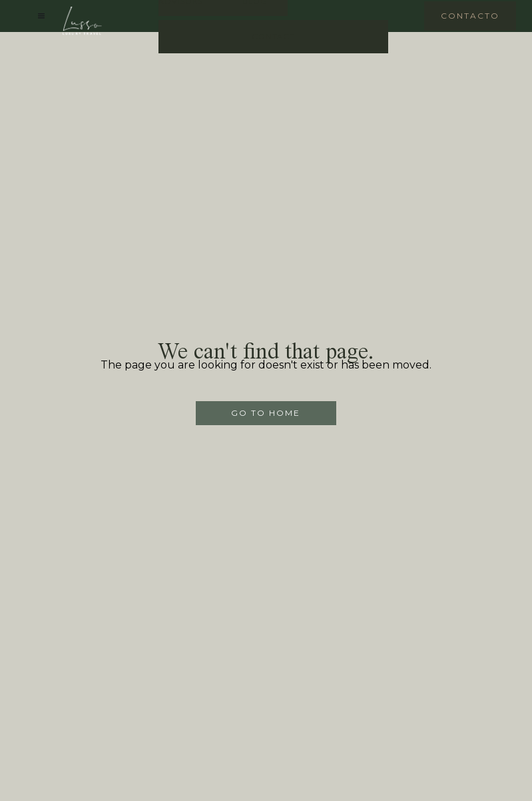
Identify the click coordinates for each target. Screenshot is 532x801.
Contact (273, 36)
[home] (83, 21)
